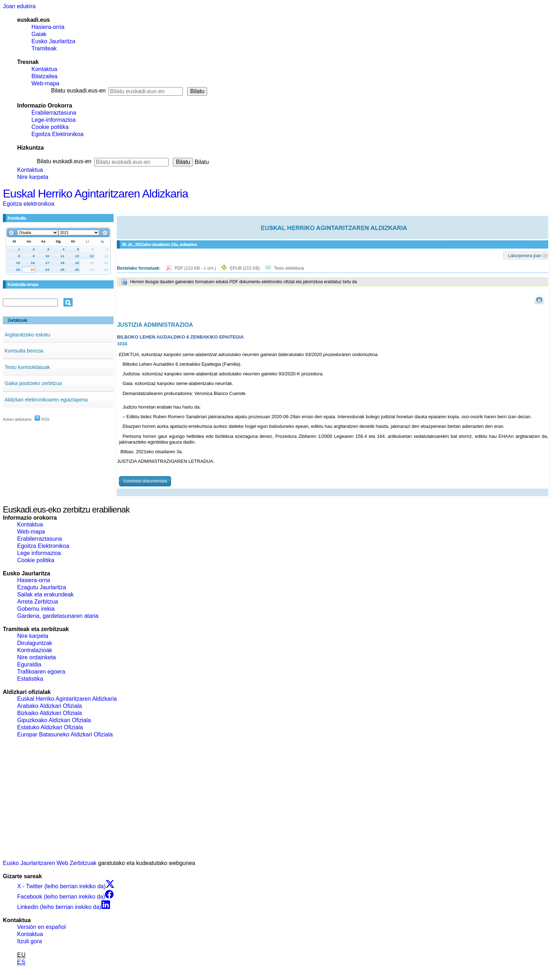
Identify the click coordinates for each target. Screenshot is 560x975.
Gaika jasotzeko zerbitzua (33, 383)
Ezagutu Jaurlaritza (42, 587)
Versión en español (41, 927)
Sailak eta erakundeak (45, 594)
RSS (42, 419)
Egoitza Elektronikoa (57, 134)
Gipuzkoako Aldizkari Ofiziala (54, 720)
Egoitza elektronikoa (29, 204)
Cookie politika (50, 127)
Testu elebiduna (289, 268)
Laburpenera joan (525, 255)
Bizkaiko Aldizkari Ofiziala (49, 713)
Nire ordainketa (37, 657)
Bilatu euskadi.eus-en (78, 91)
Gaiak (39, 34)
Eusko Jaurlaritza (53, 41)
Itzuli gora (29, 941)
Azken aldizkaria (17, 419)
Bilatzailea (44, 76)
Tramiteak (44, 48)
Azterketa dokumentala (145, 481)
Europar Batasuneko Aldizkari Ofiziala (65, 734)
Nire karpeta (33, 177)
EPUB (245, 268)
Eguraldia (29, 664)
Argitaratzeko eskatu (27, 335)
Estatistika (30, 679)
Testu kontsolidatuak (27, 367)
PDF (196, 268)
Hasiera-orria (48, 27)
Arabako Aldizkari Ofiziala (49, 706)
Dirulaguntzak (35, 643)
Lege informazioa (39, 553)
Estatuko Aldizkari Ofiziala (50, 727)
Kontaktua (44, 69)
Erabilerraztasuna (54, 113)
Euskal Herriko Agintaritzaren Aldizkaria (95, 194)
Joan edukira (19, 6)
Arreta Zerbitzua (38, 602)
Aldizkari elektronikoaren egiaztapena (46, 400)
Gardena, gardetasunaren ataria (58, 616)
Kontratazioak (35, 650)
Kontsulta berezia (24, 351)
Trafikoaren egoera (41, 672)
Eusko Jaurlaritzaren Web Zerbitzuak (50, 863)
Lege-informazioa (54, 120)
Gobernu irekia (36, 609)
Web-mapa (45, 83)
